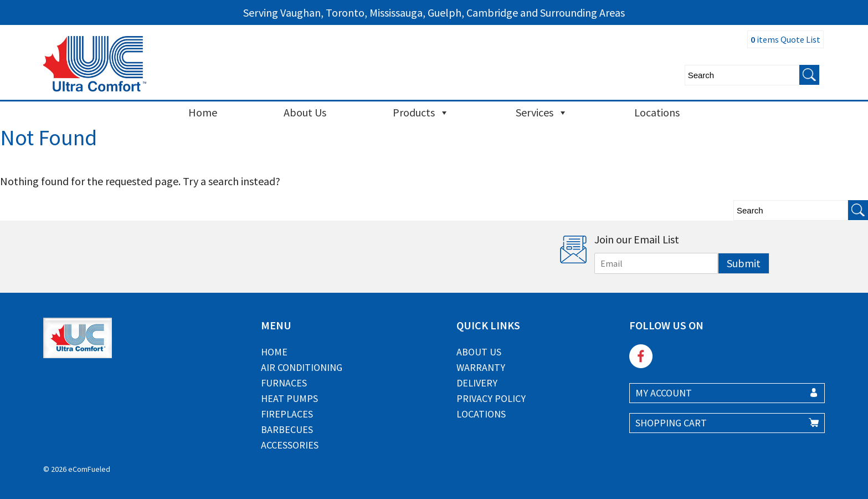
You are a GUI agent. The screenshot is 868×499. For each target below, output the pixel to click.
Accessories (290, 445)
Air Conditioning (302, 367)
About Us (305, 112)
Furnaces (284, 383)
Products (421, 113)
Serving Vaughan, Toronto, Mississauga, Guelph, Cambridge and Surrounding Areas (434, 12)
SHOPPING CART (671, 423)
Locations (657, 112)
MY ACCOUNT (664, 393)
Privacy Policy (491, 398)
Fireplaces (287, 414)
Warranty (481, 367)
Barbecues (287, 429)
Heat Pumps (289, 398)
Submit (744, 263)
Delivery (477, 383)
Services (542, 113)
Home (203, 112)
